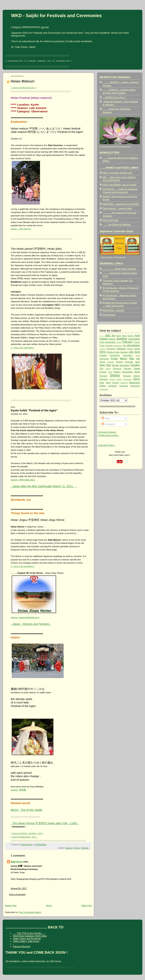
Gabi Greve (17, 862)
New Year (105, 365)
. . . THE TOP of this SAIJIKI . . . (29, 933)
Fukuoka (109, 346)
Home (49, 905)
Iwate (117, 352)
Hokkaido (121, 349)
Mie (138, 359)
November (125, 365)
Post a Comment (17, 894)
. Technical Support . (107, 432)
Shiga (137, 372)
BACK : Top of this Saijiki (26, 810)
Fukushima (118, 346)
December (111, 342)
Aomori (131, 336)
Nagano (119, 362)
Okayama (117, 369)
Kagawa (103, 355)
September (128, 372)
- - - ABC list (107, 336)
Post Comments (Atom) (30, 912)
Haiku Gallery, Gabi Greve (26, 941)
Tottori (108, 383)
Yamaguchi (135, 386)
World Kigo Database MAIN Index (30, 936)
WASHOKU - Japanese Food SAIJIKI (121, 204)
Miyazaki (111, 362)
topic (102, 382)
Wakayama (134, 382)
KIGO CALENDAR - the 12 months (120, 185)
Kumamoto (104, 359)
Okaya (108, 369)
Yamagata (124, 386)
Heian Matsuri (23, 81)
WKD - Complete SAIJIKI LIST (117, 173)
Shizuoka (127, 376)
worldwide (113, 386)
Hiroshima (111, 349)
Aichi (119, 336)
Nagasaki (129, 362)
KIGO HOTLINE (110, 220)
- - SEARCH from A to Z (114, 97)
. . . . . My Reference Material (117, 224)
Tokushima (127, 379)
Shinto (115, 375)
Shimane (103, 376)
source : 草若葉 (18, 790)
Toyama (116, 383)
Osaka (137, 368)
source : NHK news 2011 (23, 480)
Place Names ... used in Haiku (117, 208)
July (131, 352)
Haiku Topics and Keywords (27, 939)
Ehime (119, 342)
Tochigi (119, 379)
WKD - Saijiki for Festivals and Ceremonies (56, 16)
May (132, 358)
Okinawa (127, 369)
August (104, 339)
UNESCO (124, 383)
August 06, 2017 (19, 888)
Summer (104, 379)
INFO (103, 352)
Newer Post (11, 905)
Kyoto (77, 848)
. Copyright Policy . (106, 445)
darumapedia (109, 315)
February (127, 342)
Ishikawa (111, 352)
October (85, 848)
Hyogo (130, 349)
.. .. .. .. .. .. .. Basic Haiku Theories (119, 269)
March (124, 358)
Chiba (102, 342)
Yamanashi (104, 389)
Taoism (112, 379)
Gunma (102, 349)
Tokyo (137, 379)
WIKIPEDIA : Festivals (113, 310)
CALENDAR (134, 339)
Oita (101, 369)
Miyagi (102, 362)
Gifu (125, 346)
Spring (137, 376)
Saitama (117, 372)
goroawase (133, 345)
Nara (138, 362)
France (137, 342)
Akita (124, 336)
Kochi (138, 355)
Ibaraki (137, 349)
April (137, 336)
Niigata (115, 365)
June (137, 352)
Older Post (86, 905)
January (124, 352)
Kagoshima (115, 355)
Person (103, 372)
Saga (110, 372)
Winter (103, 386)
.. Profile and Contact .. (108, 435)
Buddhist (122, 339)
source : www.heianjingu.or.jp (25, 617)
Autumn (69, 848)
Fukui (102, 346)
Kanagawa (128, 355)
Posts (106, 418)
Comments (108, 424)
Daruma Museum (22, 947)
